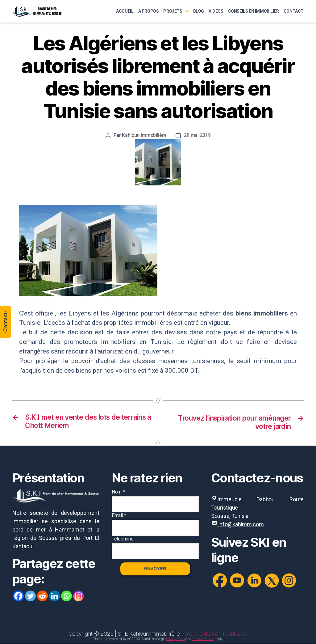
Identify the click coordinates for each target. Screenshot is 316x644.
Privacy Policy (175, 639)
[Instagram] (79, 597)
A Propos (149, 11)
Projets (173, 11)
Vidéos (216, 11)
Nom (118, 492)
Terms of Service (203, 639)
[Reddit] (42, 597)
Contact (294, 11)
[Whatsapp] (67, 597)
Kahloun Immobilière (144, 135)
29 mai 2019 (197, 135)
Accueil (125, 11)
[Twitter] (30, 597)
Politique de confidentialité (214, 634)
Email (119, 516)
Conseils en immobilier (254, 11)
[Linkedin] (54, 597)
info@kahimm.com (241, 525)
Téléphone (123, 539)
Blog (199, 11)
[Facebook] (18, 597)
